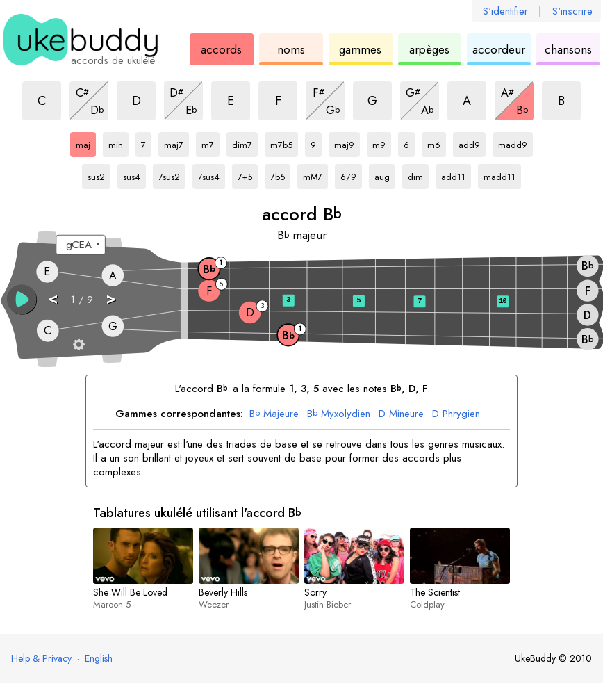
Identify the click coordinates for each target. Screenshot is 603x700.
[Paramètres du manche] (79, 344)
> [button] (111, 299)
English (99, 658)
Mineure (401, 414)
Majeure (274, 414)
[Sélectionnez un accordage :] (80, 245)
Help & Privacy (41, 658)
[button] (22, 299)
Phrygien (456, 414)
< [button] (52, 299)
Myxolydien (339, 414)
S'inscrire (572, 11)
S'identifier (505, 11)
